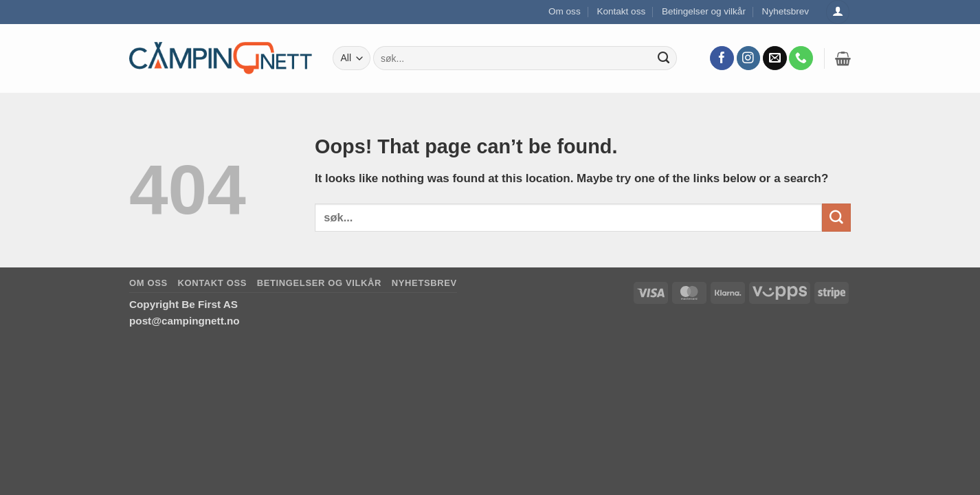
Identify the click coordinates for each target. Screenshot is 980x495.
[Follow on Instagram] (749, 58)
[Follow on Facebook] (722, 58)
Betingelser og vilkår (704, 11)
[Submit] (664, 58)
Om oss (565, 11)
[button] (843, 58)
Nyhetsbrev (786, 11)
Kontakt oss (621, 11)
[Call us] (801, 58)
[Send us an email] (775, 58)
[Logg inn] (838, 12)
